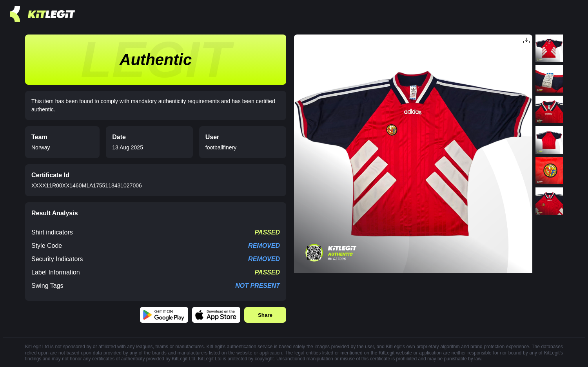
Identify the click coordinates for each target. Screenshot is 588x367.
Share (265, 315)
